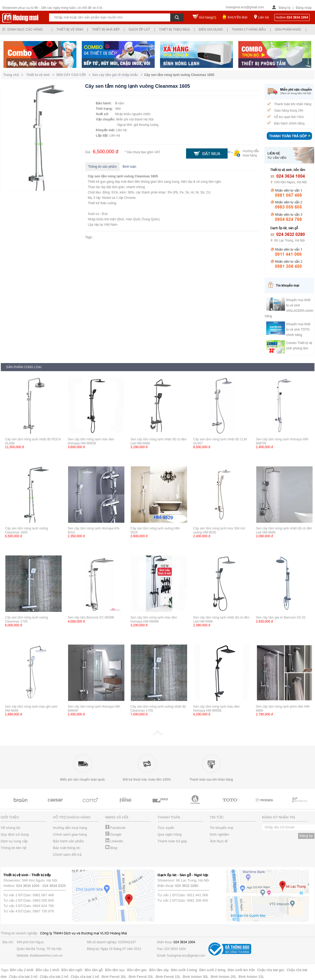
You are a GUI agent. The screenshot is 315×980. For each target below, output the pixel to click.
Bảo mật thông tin (67, 848)
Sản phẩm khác (288, 30)
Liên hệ (264, 17)
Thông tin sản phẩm (103, 167)
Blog (111, 848)
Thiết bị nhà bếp (106, 30)
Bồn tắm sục (115, 970)
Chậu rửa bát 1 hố (85, 977)
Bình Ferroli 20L (141, 977)
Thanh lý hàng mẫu (249, 30)
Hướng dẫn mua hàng (70, 828)
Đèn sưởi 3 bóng (184, 970)
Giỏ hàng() (208, 17)
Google (114, 834)
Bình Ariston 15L (251, 977)
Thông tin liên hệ (14, 848)
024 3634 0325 (54, 886)
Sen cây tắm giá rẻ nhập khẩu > (118, 75)
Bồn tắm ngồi (72, 970)
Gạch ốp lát (139, 30)
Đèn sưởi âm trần (241, 970)
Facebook (116, 828)
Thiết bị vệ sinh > (41, 75)
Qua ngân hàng (170, 834)
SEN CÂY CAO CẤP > (74, 75)
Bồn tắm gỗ (94, 970)
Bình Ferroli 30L (114, 977)
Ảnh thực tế (219, 841)
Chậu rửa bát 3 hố (23, 977)
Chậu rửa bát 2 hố (54, 977)
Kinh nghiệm (220, 834)
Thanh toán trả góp (172, 841)
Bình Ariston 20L (223, 977)
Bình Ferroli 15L (168, 977)
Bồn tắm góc (137, 970)
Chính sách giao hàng (70, 834)
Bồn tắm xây (159, 970)
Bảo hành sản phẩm (69, 841)
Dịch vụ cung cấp (14, 841)
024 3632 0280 (187, 886)
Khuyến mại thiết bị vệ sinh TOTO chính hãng (298, 330)
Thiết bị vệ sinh (70, 30)
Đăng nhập (304, 8)
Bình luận (129, 167)
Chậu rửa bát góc (271, 970)
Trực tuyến (166, 828)
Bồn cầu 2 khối (22, 970)
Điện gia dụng (211, 30)
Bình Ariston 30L (196, 977)
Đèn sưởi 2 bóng (212, 970)
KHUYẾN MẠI (238, 17)
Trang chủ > (14, 75)
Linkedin (114, 841)
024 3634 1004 (28, 886)
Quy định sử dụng (15, 834)
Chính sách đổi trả (67, 855)
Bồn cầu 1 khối (47, 970)
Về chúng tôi (10, 828)
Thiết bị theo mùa (174, 30)
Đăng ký (285, 8)
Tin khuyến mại (222, 828)
